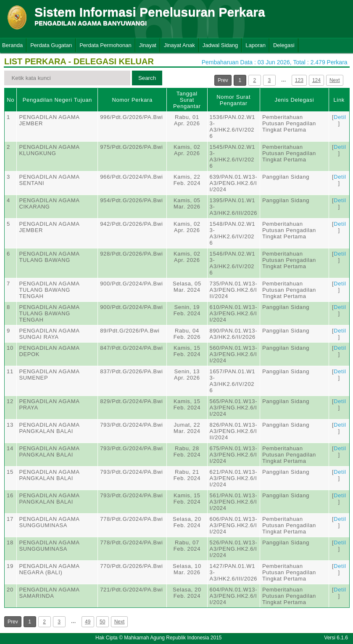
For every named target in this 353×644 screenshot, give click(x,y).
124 (316, 80)
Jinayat (148, 45)
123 (299, 80)
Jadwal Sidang (220, 45)
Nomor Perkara (132, 100)
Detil (340, 117)
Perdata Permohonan (105, 45)
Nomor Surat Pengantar (233, 100)
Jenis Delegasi (295, 100)
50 (102, 622)
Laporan (256, 45)
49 (88, 622)
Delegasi (284, 45)
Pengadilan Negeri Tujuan (57, 100)
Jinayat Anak (179, 45)
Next (335, 80)
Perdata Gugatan (51, 45)
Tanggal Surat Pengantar (187, 100)
